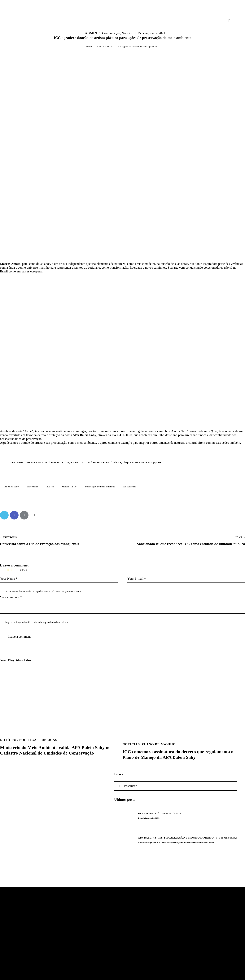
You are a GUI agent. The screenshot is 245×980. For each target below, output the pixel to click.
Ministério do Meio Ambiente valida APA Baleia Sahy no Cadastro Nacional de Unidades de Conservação (55, 750)
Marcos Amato (69, 487)
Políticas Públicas (38, 740)
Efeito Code (72, 974)
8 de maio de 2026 (228, 838)
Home (89, 46)
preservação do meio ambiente (100, 487)
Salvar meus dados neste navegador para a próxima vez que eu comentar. (44, 591)
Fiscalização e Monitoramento (189, 838)
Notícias (127, 33)
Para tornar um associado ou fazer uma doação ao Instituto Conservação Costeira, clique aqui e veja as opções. (86, 462)
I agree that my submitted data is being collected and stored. (37, 622)
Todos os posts (103, 46)
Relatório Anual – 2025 (149, 818)
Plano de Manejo (159, 744)
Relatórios (147, 813)
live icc (50, 487)
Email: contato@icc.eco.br (103, 937)
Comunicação (111, 33)
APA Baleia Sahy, (151, 838)
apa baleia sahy (11, 487)
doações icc (33, 487)
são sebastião (129, 487)
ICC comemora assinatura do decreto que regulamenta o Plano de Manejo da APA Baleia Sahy (178, 754)
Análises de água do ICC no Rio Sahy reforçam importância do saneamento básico (176, 842)
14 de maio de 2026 (171, 813)
